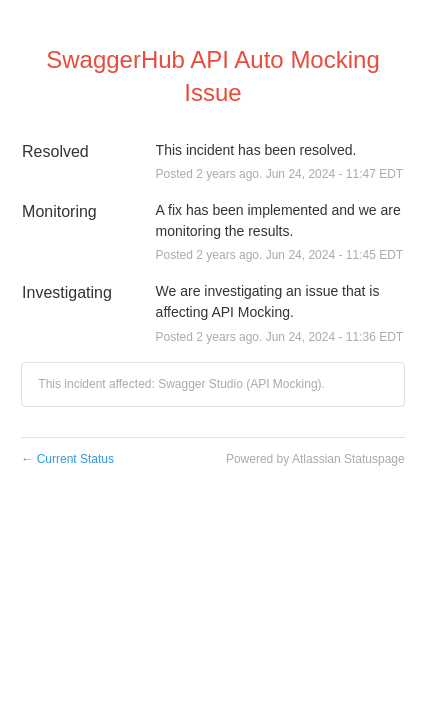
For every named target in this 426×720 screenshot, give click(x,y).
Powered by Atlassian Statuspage (315, 459)
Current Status (67, 459)
